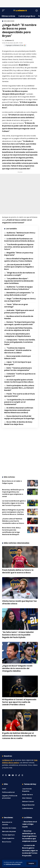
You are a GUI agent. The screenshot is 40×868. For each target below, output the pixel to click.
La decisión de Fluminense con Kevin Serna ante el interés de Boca (19, 240)
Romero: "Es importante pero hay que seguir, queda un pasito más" (19, 323)
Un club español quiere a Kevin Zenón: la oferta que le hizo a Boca (19, 381)
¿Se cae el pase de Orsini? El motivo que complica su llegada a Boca (19, 267)
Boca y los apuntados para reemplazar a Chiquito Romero (17, 335)
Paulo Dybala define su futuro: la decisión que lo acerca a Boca (18, 571)
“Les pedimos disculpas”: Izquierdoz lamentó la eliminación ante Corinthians (19, 281)
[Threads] (22, 775)
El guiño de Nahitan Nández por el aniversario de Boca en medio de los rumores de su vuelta (19, 736)
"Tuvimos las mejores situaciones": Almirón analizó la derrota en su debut (18, 350)
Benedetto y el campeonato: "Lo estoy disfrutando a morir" (19, 294)
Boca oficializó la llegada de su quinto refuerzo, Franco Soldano (19, 260)
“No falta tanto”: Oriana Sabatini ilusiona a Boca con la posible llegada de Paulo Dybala (18, 635)
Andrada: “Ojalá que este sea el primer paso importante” (19, 312)
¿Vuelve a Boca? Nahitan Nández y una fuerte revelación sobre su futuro (13, 521)
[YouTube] (9, 775)
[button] (31, 863)
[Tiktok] (19, 775)
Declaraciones (9, 21)
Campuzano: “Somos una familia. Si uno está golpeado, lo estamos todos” (20, 342)
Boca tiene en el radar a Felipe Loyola (12, 482)
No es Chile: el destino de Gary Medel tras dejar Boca (18, 423)
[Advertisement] (20, 3)
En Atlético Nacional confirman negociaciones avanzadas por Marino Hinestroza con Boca (19, 410)
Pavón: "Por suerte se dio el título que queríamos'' (20, 395)
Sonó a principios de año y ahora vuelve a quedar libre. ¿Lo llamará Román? (19, 388)
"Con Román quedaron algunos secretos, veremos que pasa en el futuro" (19, 247)
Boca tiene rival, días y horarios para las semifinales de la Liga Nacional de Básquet (11, 531)
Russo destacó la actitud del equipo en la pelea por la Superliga (19, 417)
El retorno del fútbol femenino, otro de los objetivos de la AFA (18, 329)
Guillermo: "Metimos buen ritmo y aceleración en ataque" (20, 234)
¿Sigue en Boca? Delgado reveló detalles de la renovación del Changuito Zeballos (17, 668)
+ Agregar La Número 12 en (15, 45)
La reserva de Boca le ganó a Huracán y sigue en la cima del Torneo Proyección (14, 503)
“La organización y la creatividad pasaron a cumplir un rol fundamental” (20, 402)
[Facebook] (3, 775)
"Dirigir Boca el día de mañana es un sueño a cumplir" (20, 274)
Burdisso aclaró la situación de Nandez (19, 317)
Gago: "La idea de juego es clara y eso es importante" (20, 300)
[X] (6, 775)
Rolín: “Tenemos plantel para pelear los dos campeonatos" (18, 369)
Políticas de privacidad (13, 864)
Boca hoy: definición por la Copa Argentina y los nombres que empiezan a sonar (13, 493)
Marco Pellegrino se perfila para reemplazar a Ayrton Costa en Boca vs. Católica (13, 512)
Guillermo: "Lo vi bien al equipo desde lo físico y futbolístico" (19, 288)
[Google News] (13, 775)
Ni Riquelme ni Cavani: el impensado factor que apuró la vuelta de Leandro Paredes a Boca (19, 702)
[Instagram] (16, 775)
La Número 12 (9, 40)
